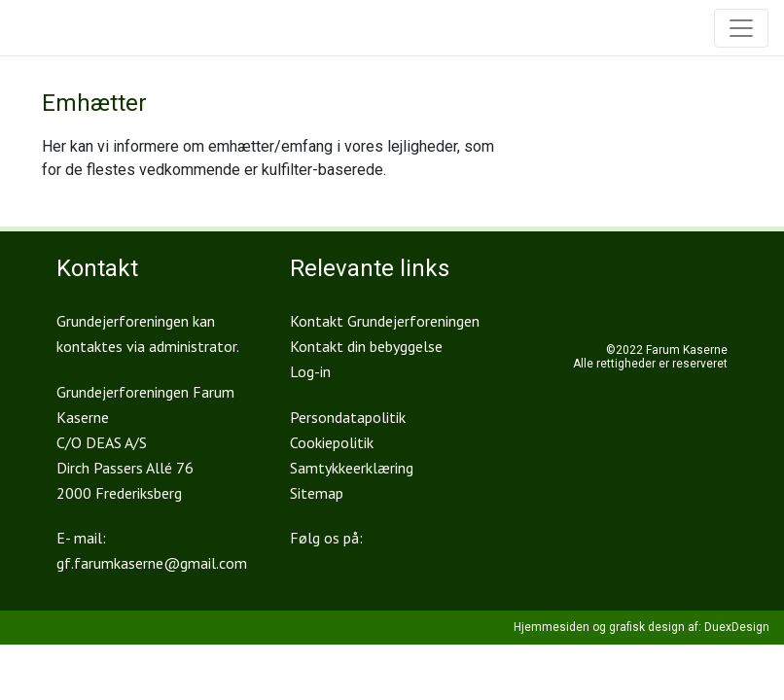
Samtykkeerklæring (352, 468)
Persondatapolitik (348, 417)
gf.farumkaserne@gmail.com (152, 563)
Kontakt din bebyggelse (366, 346)
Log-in (310, 371)
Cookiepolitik (332, 442)
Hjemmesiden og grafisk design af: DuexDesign (641, 627)
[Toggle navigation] (741, 28)
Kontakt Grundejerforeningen (385, 321)
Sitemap (317, 493)
